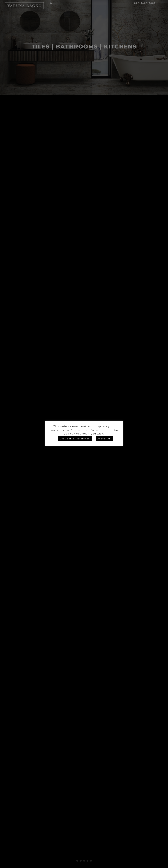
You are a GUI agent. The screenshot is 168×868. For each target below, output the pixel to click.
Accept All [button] (104, 439)
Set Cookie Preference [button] (75, 439)
